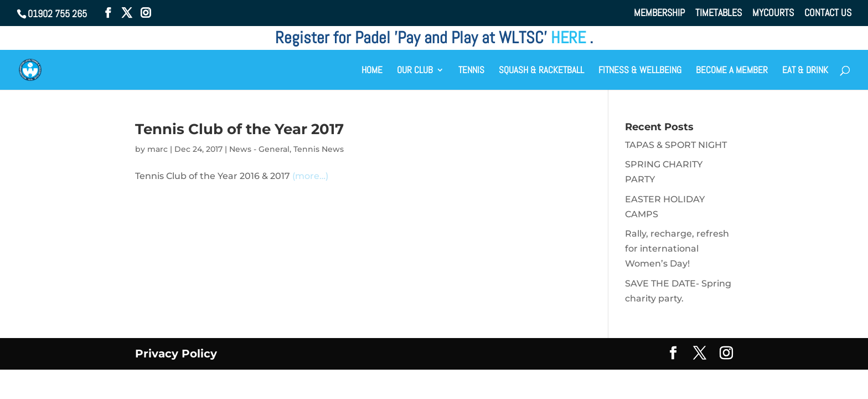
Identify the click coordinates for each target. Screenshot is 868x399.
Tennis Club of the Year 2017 (239, 129)
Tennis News (319, 149)
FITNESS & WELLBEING (640, 71)
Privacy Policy (176, 354)
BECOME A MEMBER (732, 71)
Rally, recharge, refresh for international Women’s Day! (677, 249)
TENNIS (471, 71)
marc (157, 149)
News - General (259, 149)
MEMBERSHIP (659, 13)
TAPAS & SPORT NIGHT (676, 145)
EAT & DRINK (805, 71)
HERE (570, 38)
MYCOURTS (773, 13)
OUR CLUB (415, 71)
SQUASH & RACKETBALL (541, 71)
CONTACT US (828, 13)
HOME (372, 71)
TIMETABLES (719, 13)
